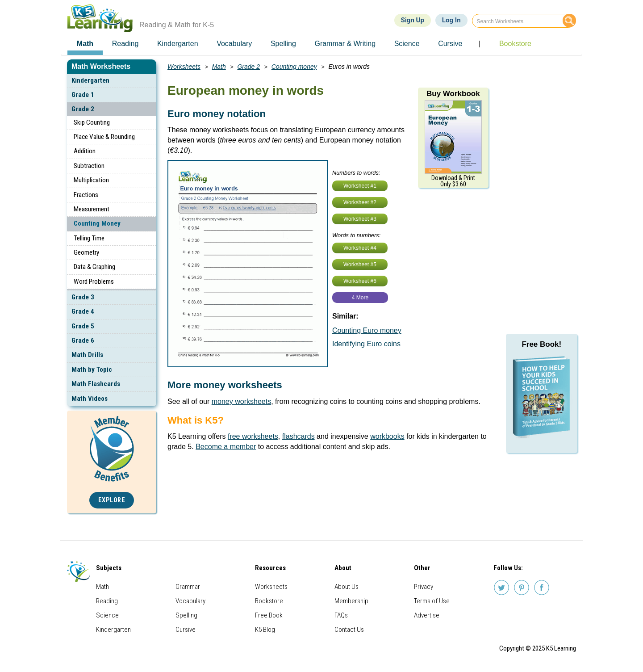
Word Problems (94, 281)
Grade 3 (83, 297)
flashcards (299, 436)
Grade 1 (83, 95)
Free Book (269, 615)
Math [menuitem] (85, 44)
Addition (85, 151)
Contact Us (349, 630)
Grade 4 (83, 311)
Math (219, 67)
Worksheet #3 (360, 219)
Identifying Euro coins (366, 344)
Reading (107, 601)
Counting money (294, 67)
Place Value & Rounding (104, 137)
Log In (451, 20)
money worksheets (241, 401)
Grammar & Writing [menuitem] (345, 44)
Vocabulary (190, 601)
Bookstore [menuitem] (515, 44)
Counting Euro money (367, 330)
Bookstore (269, 601)
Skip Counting (92, 122)
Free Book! (541, 344)
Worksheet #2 (360, 202)
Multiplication (91, 180)
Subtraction (89, 166)
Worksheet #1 (360, 186)
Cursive (186, 630)
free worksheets (253, 436)
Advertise (427, 615)
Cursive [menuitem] (450, 44)
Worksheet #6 (360, 281)
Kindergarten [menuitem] (178, 44)
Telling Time (89, 238)
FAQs (341, 615)
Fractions (86, 195)
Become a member (226, 447)
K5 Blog (265, 630)
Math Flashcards (96, 384)
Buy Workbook (453, 94)
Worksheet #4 (360, 248)
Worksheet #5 (360, 265)
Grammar (188, 587)
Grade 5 (83, 326)
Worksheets (184, 67)
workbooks (387, 436)
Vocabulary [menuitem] (234, 44)
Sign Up (413, 20)
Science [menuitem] (407, 44)
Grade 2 (83, 109)
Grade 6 (83, 340)
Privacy (424, 587)
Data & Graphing (94, 267)
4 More (360, 298)
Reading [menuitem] (125, 44)
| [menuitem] (480, 44)
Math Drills (87, 355)
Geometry (86, 252)
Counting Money (97, 223)
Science (107, 615)
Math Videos (90, 399)
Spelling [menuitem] (283, 44)
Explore (112, 500)
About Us (347, 587)
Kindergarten (90, 80)
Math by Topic (92, 370)
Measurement (92, 209)
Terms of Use (432, 601)
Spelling (186, 615)
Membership (351, 601)
